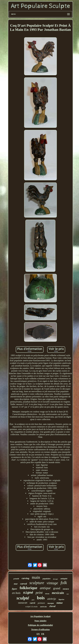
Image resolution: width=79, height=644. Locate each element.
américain (43, 607)
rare (68, 594)
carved (24, 584)
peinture (41, 603)
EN (38, 634)
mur (16, 584)
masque (51, 603)
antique (45, 588)
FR (43, 634)
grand (57, 588)
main (36, 577)
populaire (47, 579)
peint (39, 593)
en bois (16, 593)
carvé (32, 603)
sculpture (37, 583)
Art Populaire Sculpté (40, 616)
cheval (52, 606)
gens (33, 600)
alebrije (52, 599)
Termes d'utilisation (40, 630)
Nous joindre (40, 621)
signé (28, 593)
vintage (52, 583)
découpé (55, 579)
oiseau (47, 594)
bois (41, 598)
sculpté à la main (31, 607)
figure (15, 589)
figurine (61, 599)
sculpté (23, 598)
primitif (16, 579)
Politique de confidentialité (40, 625)
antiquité (64, 579)
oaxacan (23, 603)
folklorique (28, 588)
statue (60, 603)
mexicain (58, 593)
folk (64, 583)
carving (25, 578)
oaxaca (66, 589)
